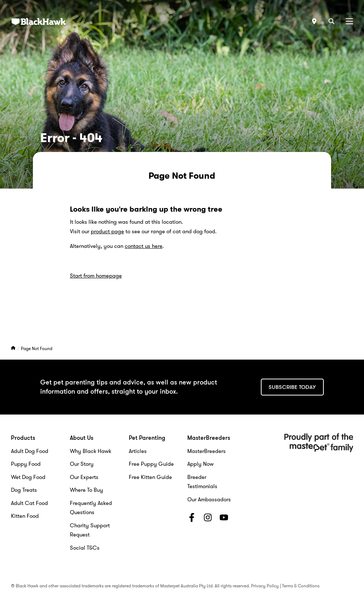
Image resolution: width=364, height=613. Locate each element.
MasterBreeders (207, 451)
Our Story (82, 464)
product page (107, 231)
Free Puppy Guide (151, 464)
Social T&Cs (85, 548)
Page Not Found (37, 348)
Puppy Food (26, 464)
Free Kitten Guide (150, 477)
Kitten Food (25, 516)
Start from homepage (96, 276)
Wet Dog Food (28, 477)
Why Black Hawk (91, 451)
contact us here (144, 246)
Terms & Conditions (301, 586)
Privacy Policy (265, 586)
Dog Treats (24, 490)
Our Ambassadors (209, 499)
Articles (138, 451)
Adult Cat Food (29, 503)
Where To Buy (87, 490)
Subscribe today (292, 387)
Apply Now (200, 464)
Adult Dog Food (30, 451)
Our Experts (84, 477)
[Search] (331, 21)
